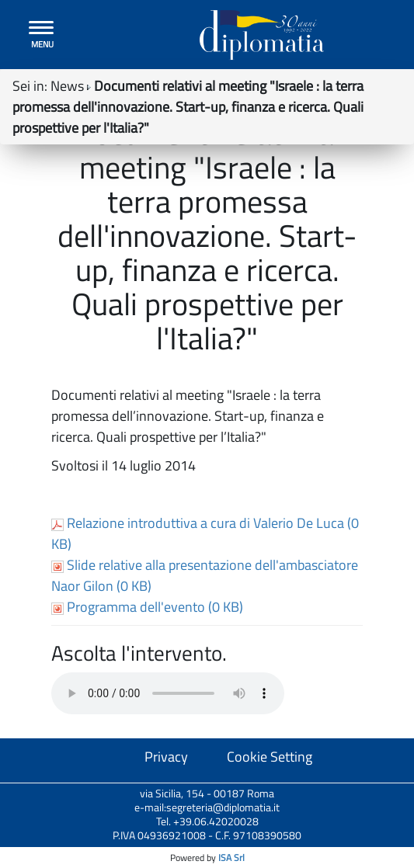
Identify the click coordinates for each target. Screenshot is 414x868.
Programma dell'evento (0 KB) (147, 607)
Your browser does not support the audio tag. (168, 693)
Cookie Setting (270, 757)
